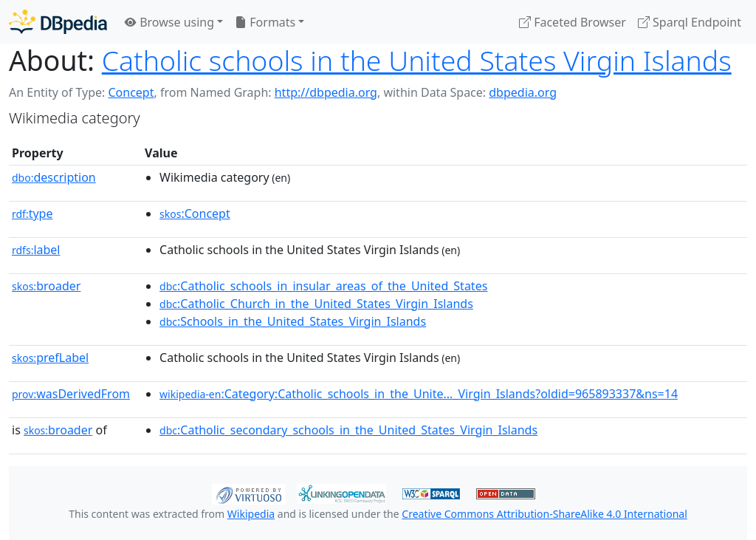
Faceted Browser (573, 22)
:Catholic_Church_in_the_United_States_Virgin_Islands (316, 304)
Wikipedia (251, 514)
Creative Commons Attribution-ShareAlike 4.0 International (544, 514)
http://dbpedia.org (326, 92)
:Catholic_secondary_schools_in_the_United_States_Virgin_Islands (348, 430)
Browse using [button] (169, 22)
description (54, 177)
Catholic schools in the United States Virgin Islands (417, 60)
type (32, 213)
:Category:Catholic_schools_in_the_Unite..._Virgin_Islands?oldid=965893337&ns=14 (419, 394)
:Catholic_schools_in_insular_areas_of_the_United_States (323, 286)
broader (46, 286)
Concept (131, 92)
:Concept (195, 213)
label (36, 250)
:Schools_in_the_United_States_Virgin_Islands (293, 321)
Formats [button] (265, 22)
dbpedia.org (523, 92)
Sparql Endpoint (690, 22)
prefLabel (50, 358)
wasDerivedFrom (71, 394)
